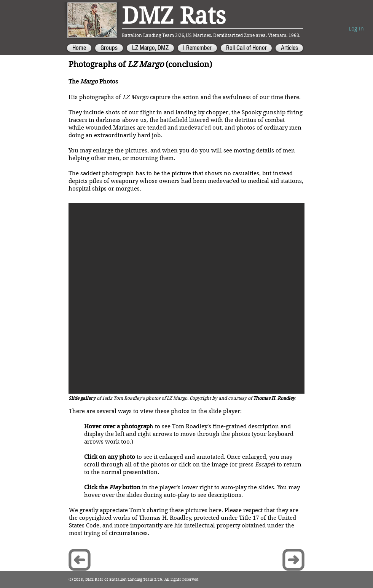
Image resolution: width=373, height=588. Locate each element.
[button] (186, 298)
